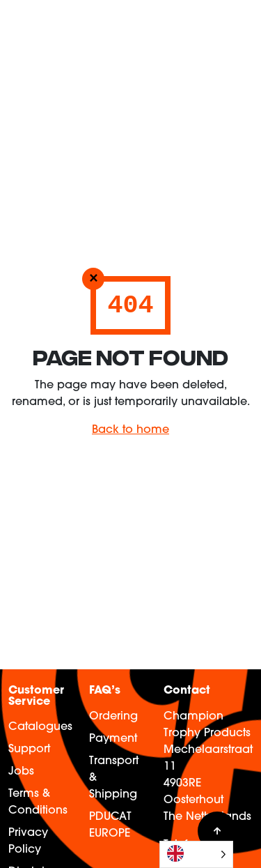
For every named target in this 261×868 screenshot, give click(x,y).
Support (29, 749)
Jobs (21, 772)
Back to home (130, 430)
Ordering (113, 717)
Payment (113, 739)
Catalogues (40, 727)
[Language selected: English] (196, 854)
